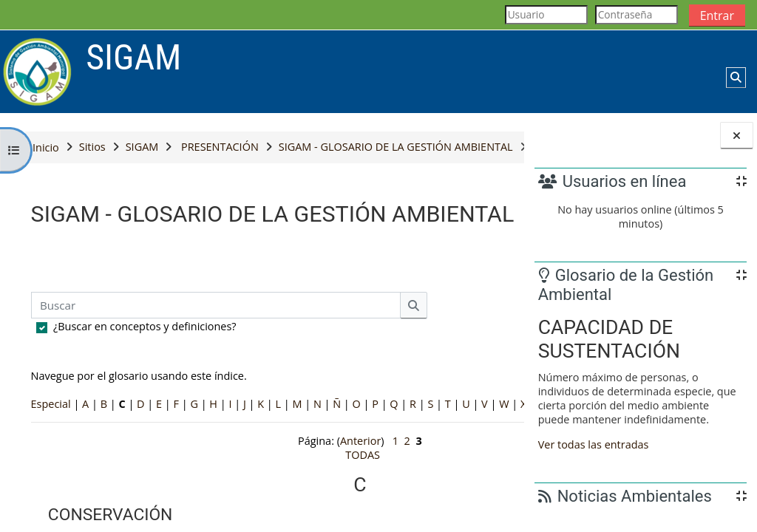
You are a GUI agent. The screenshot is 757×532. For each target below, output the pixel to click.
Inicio (46, 147)
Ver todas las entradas (594, 444)
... (490, 317)
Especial (51, 462)
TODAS (122, 476)
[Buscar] (216, 364)
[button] (736, 78)
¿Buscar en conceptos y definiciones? (145, 385)
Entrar (717, 16)
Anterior (269, 513)
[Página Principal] (37, 71)
